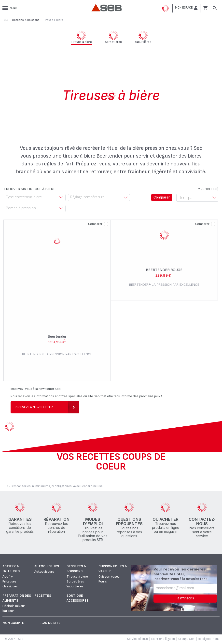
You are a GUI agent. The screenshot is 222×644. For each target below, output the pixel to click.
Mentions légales (163, 639)
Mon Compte (13, 623)
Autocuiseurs (47, 566)
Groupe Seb (186, 639)
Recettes (43, 596)
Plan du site (50, 623)
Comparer (95, 224)
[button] (186, 8)
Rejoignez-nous (209, 639)
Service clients (137, 639)
